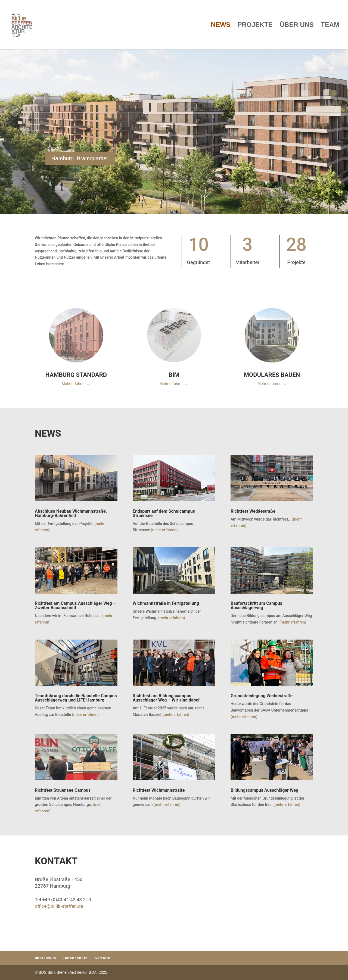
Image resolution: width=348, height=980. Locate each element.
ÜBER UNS (297, 26)
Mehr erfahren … (76, 384)
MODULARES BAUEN (272, 375)
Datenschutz (75, 958)
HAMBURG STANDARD (76, 375)
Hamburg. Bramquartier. (80, 162)
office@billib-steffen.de (59, 906)
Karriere (102, 958)
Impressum (45, 958)
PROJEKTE (255, 26)
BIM (174, 375)
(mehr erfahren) (164, 530)
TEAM (330, 26)
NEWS (221, 26)
